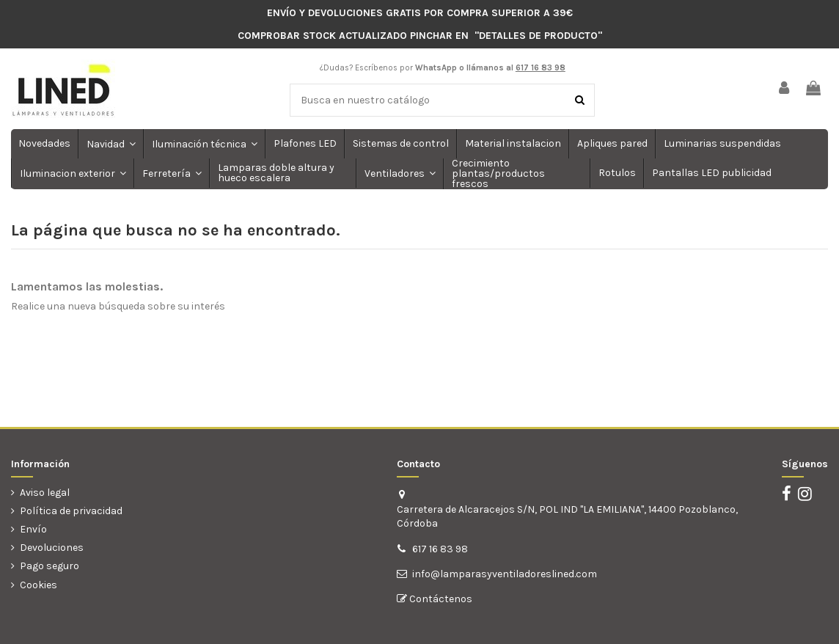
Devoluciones (52, 548)
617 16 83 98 (440, 549)
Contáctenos (440, 599)
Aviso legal (45, 493)
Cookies (39, 585)
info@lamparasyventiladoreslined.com (505, 574)
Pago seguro (50, 566)
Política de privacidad (71, 511)
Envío (33, 529)
